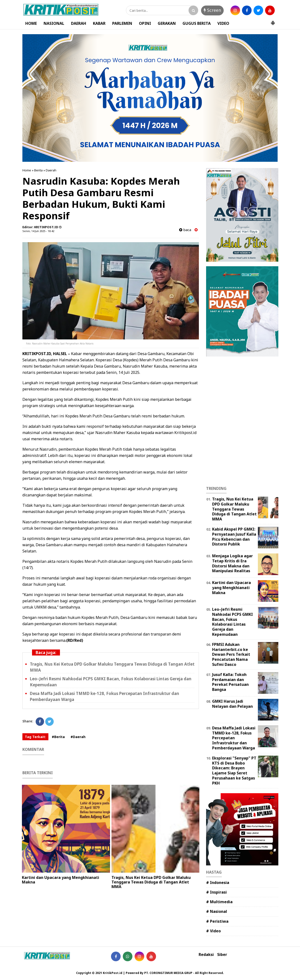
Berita (38, 170)
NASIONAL (54, 23)
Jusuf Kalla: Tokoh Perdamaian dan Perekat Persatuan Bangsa (230, 682)
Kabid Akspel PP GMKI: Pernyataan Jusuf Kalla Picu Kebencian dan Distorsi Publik (234, 537)
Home (27, 170)
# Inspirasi (216, 892)
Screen (212, 10)
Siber (222, 955)
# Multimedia (219, 902)
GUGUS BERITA (197, 23)
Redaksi (206, 955)
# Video (213, 931)
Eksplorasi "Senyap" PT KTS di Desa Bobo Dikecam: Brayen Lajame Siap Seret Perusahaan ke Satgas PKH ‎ (234, 771)
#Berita (58, 737)
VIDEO (223, 23)
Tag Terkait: (35, 737)
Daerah (51, 170)
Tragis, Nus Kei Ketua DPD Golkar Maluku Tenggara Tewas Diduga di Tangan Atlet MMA (151, 882)
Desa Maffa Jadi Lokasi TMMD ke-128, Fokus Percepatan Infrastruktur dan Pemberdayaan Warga (234, 738)
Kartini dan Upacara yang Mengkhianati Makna (61, 880)
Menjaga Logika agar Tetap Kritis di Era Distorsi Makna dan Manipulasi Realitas (232, 563)
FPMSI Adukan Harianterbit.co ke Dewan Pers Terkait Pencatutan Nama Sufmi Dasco (231, 654)
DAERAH (79, 23)
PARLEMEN (122, 23)
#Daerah (78, 737)
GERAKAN (167, 23)
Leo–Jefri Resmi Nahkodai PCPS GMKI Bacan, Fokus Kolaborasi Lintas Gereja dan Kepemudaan (232, 622)
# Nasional (217, 911)
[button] (273, 21)
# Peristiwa (217, 921)
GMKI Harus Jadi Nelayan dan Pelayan (232, 704)
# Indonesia (218, 883)
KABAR (99, 23)
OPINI (145, 23)
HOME (31, 23)
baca (185, 230)
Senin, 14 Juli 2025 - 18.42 (38, 231)
